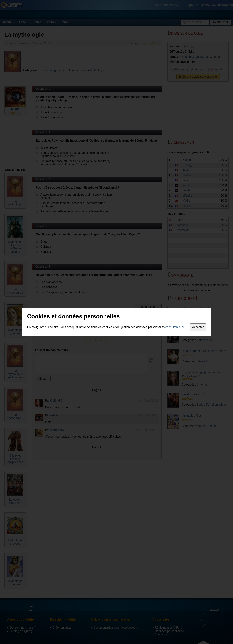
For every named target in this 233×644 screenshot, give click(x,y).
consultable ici (175, 327)
